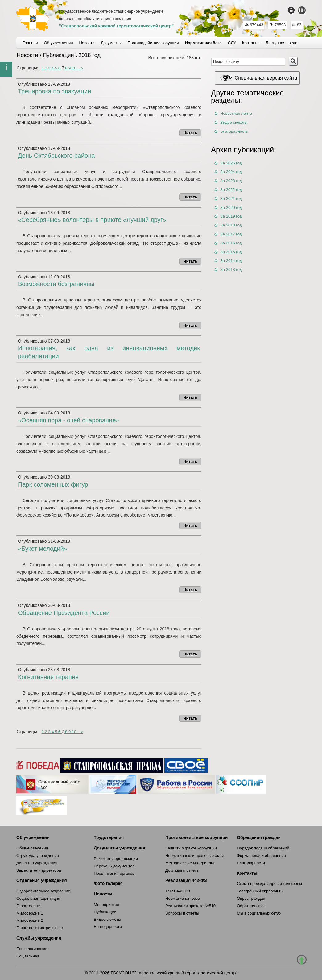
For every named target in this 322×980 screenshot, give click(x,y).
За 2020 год (231, 208)
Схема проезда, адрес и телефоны (269, 884)
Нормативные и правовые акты (194, 855)
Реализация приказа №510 (190, 906)
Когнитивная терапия (48, 677)
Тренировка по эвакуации (54, 91)
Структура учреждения (38, 855)
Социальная (28, 956)
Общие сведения (32, 848)
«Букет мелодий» (43, 549)
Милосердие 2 (30, 920)
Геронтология (29, 906)
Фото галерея (108, 883)
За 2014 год (231, 261)
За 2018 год (231, 225)
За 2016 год (231, 243)
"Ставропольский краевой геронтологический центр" (116, 26)
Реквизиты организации (116, 859)
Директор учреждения (37, 863)
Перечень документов (114, 866)
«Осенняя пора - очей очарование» (69, 420)
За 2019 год (231, 216)
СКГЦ (33, 19)
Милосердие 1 (30, 913)
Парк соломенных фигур (53, 484)
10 (75, 68)
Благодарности (234, 131)
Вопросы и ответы (182, 913)
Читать (190, 133)
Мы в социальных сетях (259, 913)
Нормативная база (183, 898)
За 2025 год (231, 163)
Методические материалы (190, 863)
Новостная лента (236, 113)
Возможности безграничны (56, 284)
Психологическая (32, 949)
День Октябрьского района (56, 156)
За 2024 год (231, 172)
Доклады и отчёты (182, 870)
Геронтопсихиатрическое (40, 928)
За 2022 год (231, 190)
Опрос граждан (251, 898)
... (79, 68)
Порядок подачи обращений (263, 848)
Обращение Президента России (64, 613)
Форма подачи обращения (261, 855)
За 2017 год (231, 234)
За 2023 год (231, 181)
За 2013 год (231, 270)
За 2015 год (231, 252)
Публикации (105, 912)
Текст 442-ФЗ (178, 891)
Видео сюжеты (234, 122)
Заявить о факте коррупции (191, 848)
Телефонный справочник (260, 891)
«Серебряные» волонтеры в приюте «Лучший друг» (92, 220)
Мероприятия (106, 905)
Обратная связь (252, 906)
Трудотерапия (109, 837)
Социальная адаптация (38, 898)
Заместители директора (39, 870)
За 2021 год (231, 199)
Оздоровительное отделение (43, 891)
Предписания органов (114, 873)
